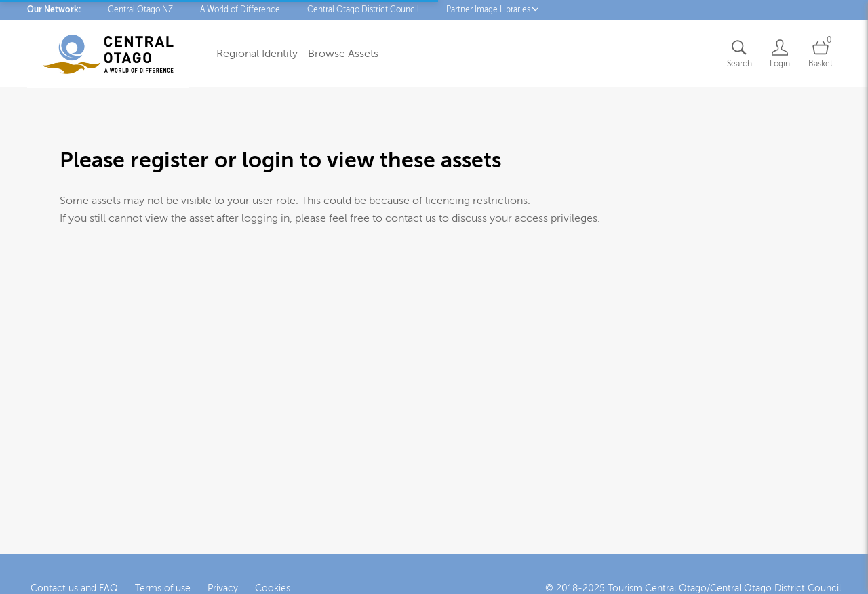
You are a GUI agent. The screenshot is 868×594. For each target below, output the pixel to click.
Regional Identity (257, 54)
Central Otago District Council (363, 9)
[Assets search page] (739, 54)
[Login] (780, 54)
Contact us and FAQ (74, 586)
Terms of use (163, 586)
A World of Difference (240, 9)
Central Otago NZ (140, 9)
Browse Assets (343, 54)
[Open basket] (821, 54)
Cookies (273, 586)
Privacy (223, 586)
